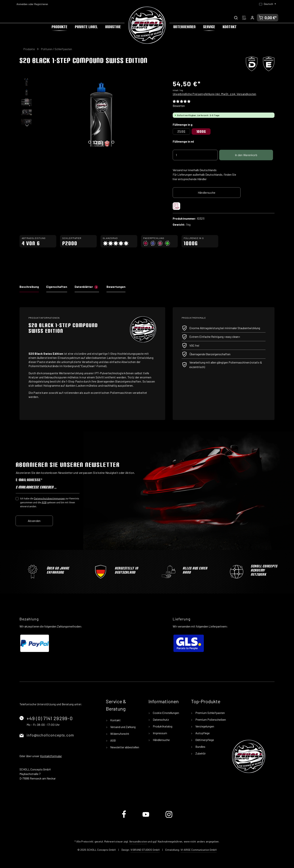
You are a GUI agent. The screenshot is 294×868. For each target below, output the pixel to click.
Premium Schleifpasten (210, 713)
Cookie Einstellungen (166, 713)
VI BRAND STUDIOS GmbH (145, 850)
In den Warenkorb (246, 155)
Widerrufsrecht (119, 734)
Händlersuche (207, 192)
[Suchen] (236, 18)
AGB (44, 502)
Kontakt (115, 720)
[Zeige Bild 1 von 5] (90, 142)
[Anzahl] (195, 155)
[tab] (29, 288)
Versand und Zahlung (123, 727)
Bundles (200, 747)
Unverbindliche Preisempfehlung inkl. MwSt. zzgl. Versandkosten (214, 94)
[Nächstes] (27, 126)
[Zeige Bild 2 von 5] (95, 142)
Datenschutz (161, 719)
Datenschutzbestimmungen (49, 498)
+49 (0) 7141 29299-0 (50, 718)
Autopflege (202, 733)
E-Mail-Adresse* (29, 480)
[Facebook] (124, 817)
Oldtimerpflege (204, 740)
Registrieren (41, 4)
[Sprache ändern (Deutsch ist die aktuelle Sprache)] (268, 4)
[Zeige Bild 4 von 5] (107, 142)
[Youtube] (146, 817)
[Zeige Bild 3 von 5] (101, 142)
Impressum (160, 733)
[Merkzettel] (244, 18)
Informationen (164, 701)
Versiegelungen (204, 726)
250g (181, 131)
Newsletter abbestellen (124, 747)
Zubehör (200, 753)
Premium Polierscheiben (210, 719)
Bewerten (179, 106)
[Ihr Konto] (252, 18)
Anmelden (22, 4)
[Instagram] (169, 817)
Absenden (34, 521)
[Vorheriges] (27, 79)
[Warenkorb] (268, 18)
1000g (201, 131)
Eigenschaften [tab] (57, 287)
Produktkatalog (162, 726)
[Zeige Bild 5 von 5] (113, 142)
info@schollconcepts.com (50, 735)
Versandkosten (138, 841)
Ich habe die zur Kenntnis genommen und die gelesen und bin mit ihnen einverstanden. (50, 502)
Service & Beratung (116, 705)
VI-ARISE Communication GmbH (199, 850)
